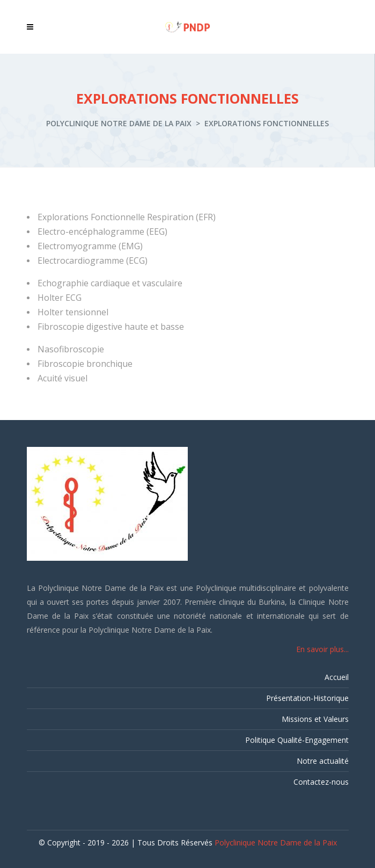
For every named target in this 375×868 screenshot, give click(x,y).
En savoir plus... (322, 649)
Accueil (337, 677)
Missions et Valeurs (315, 719)
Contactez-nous (321, 782)
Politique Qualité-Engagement (297, 740)
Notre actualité (323, 761)
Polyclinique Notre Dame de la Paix (119, 123)
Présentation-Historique (307, 698)
